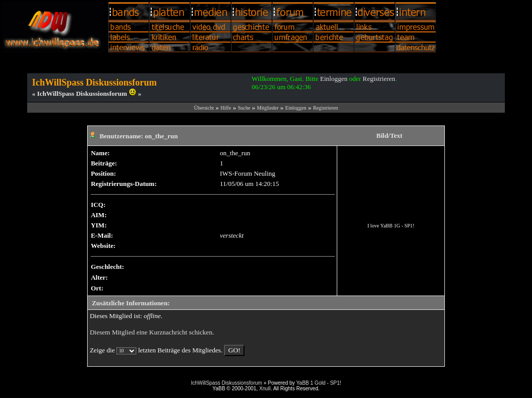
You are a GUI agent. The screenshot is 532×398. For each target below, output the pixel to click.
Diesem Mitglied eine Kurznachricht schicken (151, 332)
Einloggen (333, 79)
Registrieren (379, 79)
